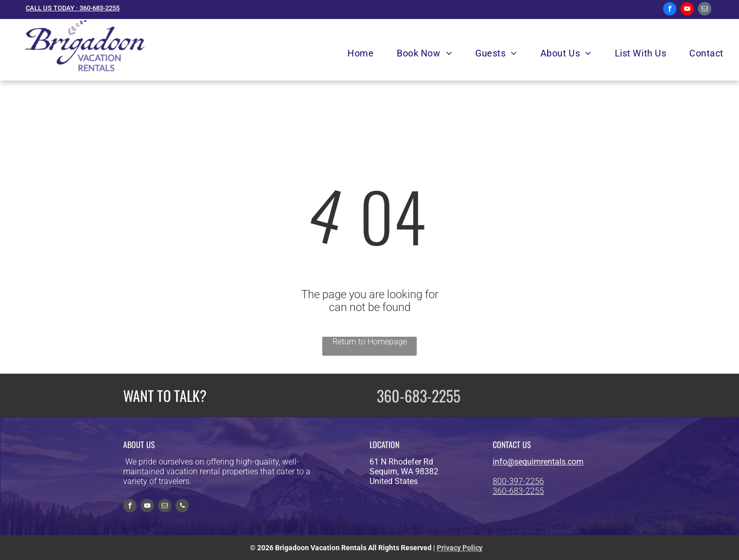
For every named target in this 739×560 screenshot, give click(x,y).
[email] (705, 10)
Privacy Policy (460, 548)
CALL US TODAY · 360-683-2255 (73, 8)
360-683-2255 (419, 395)
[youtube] (687, 10)
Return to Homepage (370, 342)
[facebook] (670, 10)
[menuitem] (364, 53)
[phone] (182, 507)
